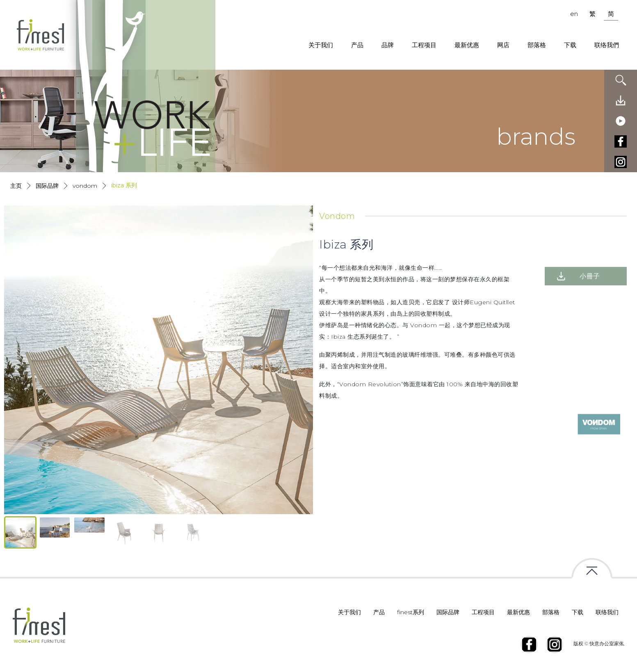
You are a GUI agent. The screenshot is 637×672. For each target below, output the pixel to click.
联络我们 (607, 612)
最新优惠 (467, 45)
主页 (16, 186)
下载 (570, 45)
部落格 (537, 45)
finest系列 (411, 612)
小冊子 (590, 276)
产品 (357, 45)
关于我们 (321, 45)
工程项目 (424, 45)
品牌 (388, 45)
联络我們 (607, 45)
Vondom (85, 186)
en (574, 14)
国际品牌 (47, 186)
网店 (503, 45)
